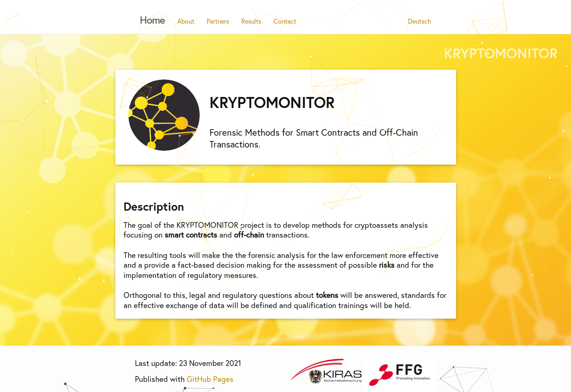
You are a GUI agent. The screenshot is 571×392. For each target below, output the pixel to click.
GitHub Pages (210, 379)
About (186, 21)
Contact (285, 21)
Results (251, 21)
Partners (218, 21)
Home (152, 20)
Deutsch (420, 21)
